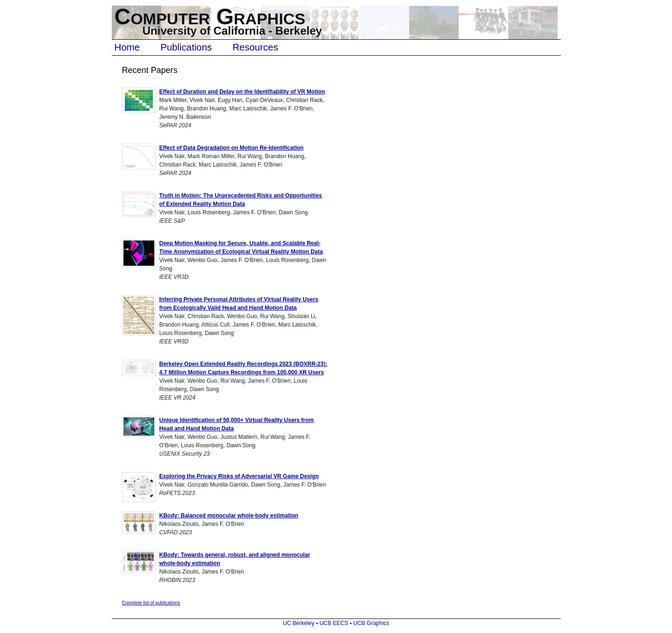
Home (127, 47)
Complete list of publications (151, 603)
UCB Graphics (371, 623)
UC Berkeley (299, 623)
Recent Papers (150, 70)
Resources (255, 47)
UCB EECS (334, 623)
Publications (186, 47)
